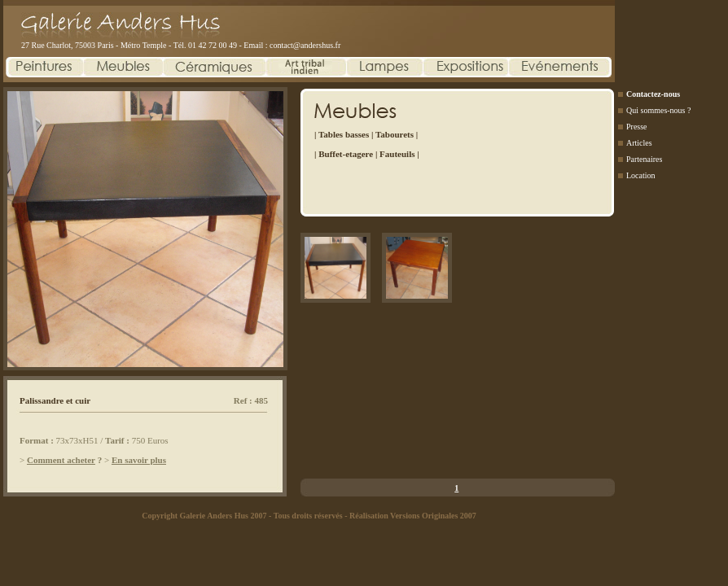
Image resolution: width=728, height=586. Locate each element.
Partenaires (644, 159)
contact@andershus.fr (305, 45)
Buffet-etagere (346, 154)
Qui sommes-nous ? (658, 110)
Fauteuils (397, 154)
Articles (639, 143)
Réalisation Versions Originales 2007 (413, 516)
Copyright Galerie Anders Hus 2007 (204, 516)
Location (641, 175)
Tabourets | (397, 134)
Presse (637, 127)
